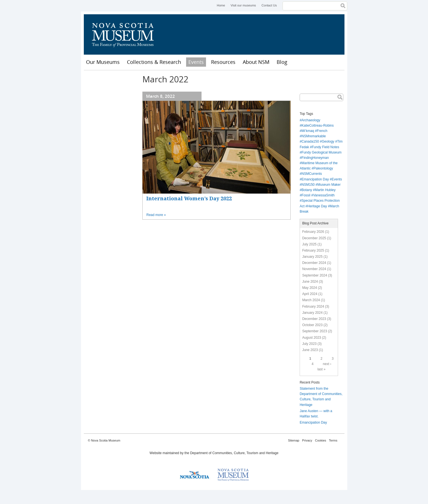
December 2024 (314, 263)
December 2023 (314, 319)
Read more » (156, 215)
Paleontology (323, 168)
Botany (307, 190)
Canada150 (310, 141)
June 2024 (310, 282)
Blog (282, 62)
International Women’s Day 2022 (189, 198)
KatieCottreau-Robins (318, 126)
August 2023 (312, 338)
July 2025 (309, 244)
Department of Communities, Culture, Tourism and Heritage (234, 453)
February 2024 (313, 306)
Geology (328, 141)
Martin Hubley (325, 190)
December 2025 (314, 238)
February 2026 (313, 232)
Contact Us (269, 5)
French (322, 131)
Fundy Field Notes (326, 147)
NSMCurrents (312, 174)
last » (321, 369)
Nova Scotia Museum (126, 34)
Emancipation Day (315, 179)
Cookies (321, 440)
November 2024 (314, 269)
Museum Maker (329, 185)
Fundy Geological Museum (322, 152)
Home (221, 5)
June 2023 (310, 350)
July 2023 (309, 344)
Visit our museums (243, 5)
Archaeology (311, 120)
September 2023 (315, 331)
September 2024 (315, 275)
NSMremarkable (314, 136)
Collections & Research (154, 62)
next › (327, 364)
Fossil (306, 195)
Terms (333, 440)
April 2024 (310, 294)
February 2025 (313, 250)
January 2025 (312, 257)
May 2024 (310, 288)
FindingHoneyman (315, 158)
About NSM (256, 62)
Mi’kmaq (308, 131)
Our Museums (103, 62)
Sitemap (293, 440)
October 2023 (312, 325)
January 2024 (312, 313)
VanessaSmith (324, 195)
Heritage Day (317, 206)
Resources (223, 62)
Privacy (307, 440)
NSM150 (308, 185)
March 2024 (311, 300)
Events (196, 62)
